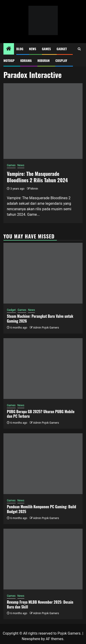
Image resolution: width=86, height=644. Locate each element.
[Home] (9, 49)
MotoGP (9, 60)
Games (46, 49)
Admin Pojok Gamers (46, 328)
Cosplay (61, 60)
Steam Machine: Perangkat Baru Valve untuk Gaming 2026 (40, 319)
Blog (20, 49)
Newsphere (31, 639)
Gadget (62, 49)
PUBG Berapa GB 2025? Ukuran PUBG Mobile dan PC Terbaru (41, 414)
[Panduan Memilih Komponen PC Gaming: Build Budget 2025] (43, 464)
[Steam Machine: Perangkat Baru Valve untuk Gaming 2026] (43, 273)
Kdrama (26, 60)
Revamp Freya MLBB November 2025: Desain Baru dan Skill (40, 604)
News (33, 49)
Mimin (34, 189)
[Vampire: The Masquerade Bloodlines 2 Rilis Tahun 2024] (43, 121)
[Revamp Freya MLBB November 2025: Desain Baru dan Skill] (43, 559)
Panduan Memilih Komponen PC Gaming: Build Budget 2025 (42, 509)
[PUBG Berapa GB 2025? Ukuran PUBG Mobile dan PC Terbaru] (43, 369)
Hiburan (43, 60)
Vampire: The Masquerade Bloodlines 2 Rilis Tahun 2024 (37, 177)
